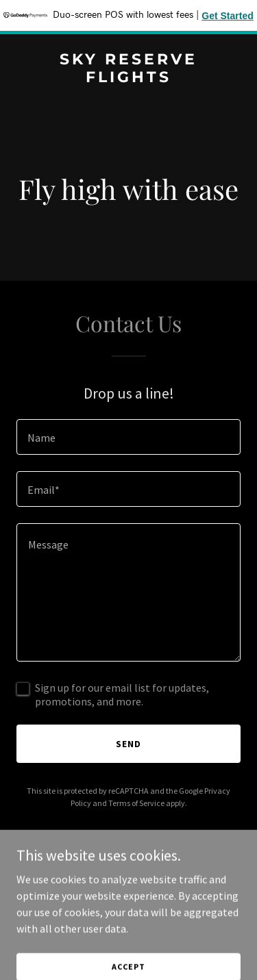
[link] (128, 78)
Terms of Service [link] (136, 803)
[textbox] (128, 437)
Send (128, 744)
